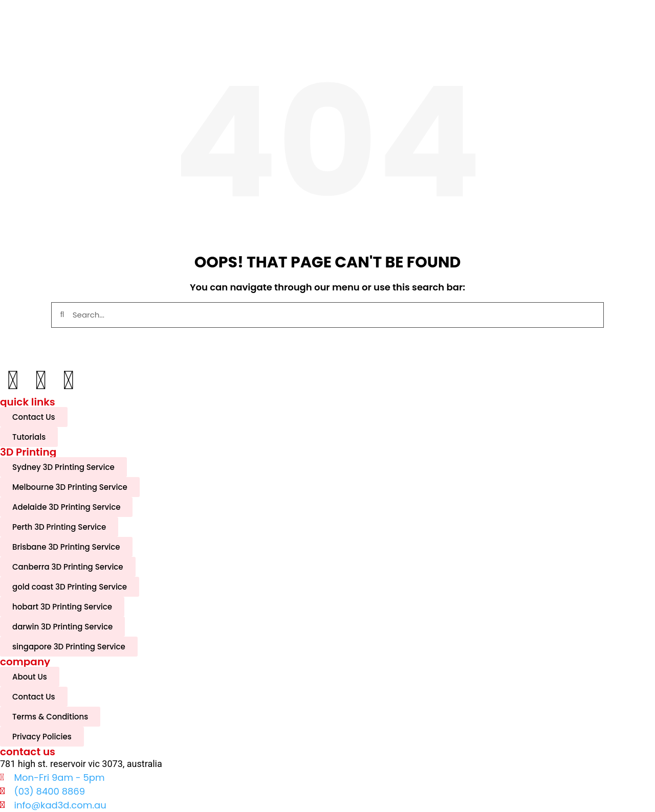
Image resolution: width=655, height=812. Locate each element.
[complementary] (581, 756)
